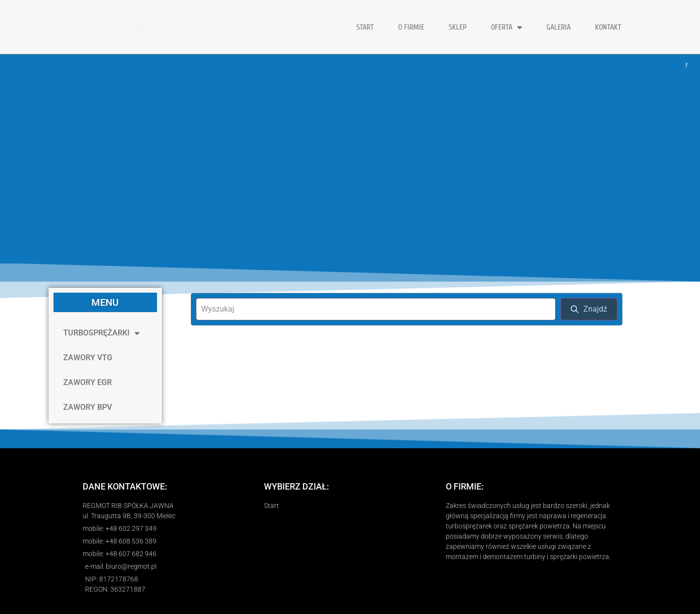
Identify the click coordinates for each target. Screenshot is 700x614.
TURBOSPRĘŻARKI (101, 333)
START (365, 27)
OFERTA (507, 27)
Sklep (458, 27)
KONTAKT (608, 27)
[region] (350, 159)
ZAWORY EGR (87, 382)
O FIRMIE (411, 27)
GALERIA (559, 27)
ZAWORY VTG (88, 358)
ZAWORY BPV (87, 407)
